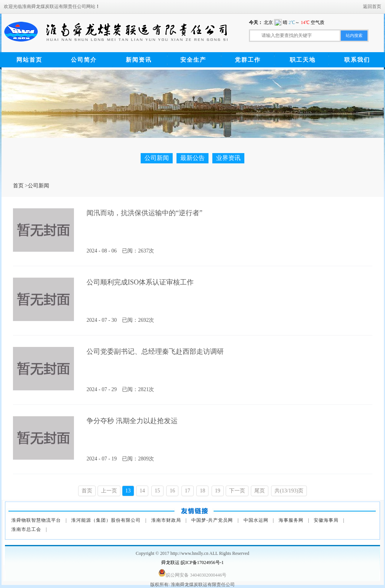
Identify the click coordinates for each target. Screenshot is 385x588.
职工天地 (303, 60)
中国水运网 (256, 520)
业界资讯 (228, 158)
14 (142, 491)
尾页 (260, 491)
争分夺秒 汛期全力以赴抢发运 (132, 421)
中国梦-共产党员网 (212, 520)
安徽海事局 (326, 520)
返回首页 (372, 6)
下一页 (237, 491)
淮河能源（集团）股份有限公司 (106, 520)
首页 (18, 186)
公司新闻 (157, 158)
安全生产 (193, 60)
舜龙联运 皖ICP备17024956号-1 (192, 562)
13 (128, 491)
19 (218, 491)
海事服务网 (291, 520)
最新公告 (192, 158)
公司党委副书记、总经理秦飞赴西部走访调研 (155, 352)
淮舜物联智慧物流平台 (36, 520)
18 (202, 491)
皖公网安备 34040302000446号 (196, 575)
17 (188, 491)
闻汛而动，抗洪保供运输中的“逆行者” (144, 213)
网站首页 (29, 60)
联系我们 (357, 60)
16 (172, 491)
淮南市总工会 (26, 529)
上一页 (109, 491)
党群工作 (248, 60)
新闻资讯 (139, 60)
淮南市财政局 (166, 520)
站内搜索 (354, 35)
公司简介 (84, 60)
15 (157, 491)
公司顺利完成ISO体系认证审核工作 (140, 282)
